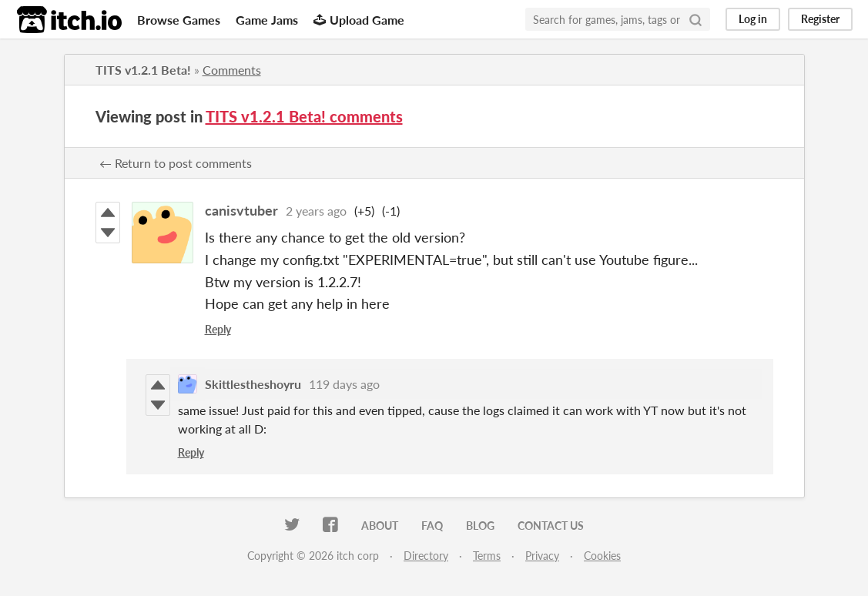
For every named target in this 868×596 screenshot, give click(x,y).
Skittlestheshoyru (253, 384)
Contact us (551, 526)
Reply (218, 329)
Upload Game (359, 20)
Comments (232, 70)
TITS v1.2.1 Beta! (143, 70)
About (380, 526)
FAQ (432, 526)
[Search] (695, 19)
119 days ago (344, 384)
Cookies (602, 556)
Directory (426, 556)
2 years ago (316, 211)
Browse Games (179, 20)
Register (820, 19)
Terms (487, 556)
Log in (753, 19)
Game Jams (267, 20)
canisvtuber (241, 210)
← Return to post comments (176, 163)
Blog (480, 526)
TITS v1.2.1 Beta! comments (304, 116)
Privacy (542, 556)
